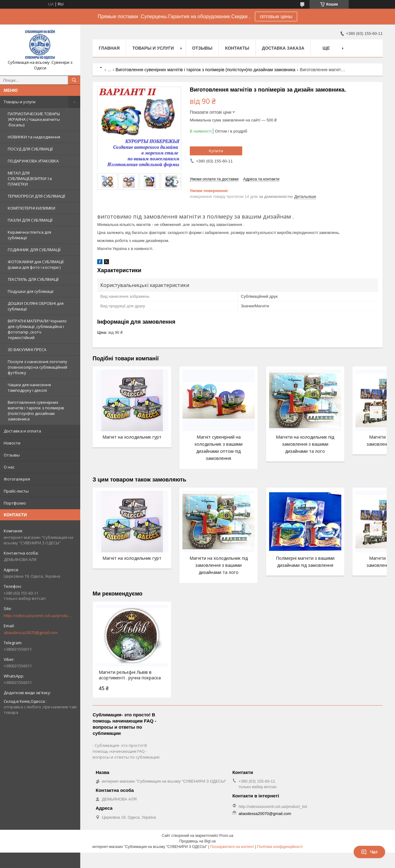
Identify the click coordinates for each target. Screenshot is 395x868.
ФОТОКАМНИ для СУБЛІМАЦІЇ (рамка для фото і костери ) (36, 264)
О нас (9, 467)
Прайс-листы (16, 491)
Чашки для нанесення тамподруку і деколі (29, 387)
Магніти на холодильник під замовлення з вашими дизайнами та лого (275, 444)
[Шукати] (74, 80)
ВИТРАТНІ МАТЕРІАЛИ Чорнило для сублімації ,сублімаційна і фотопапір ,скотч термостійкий (37, 329)
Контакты (237, 48)
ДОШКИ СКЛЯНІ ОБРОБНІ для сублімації (36, 306)
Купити (216, 151)
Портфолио (15, 503)
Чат (369, 852)
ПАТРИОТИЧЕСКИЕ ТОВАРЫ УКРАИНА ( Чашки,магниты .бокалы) (34, 119)
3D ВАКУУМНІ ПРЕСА (27, 350)
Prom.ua (226, 841)
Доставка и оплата (22, 431)
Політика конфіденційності (280, 852)
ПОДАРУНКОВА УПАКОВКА (33, 161)
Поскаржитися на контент (232, 852)
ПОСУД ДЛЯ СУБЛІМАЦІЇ (30, 149)
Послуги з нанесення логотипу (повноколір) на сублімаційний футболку (37, 367)
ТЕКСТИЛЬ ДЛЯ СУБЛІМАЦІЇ (33, 279)
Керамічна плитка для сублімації (29, 235)
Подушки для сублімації (31, 291)
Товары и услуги (20, 102)
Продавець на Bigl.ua (197, 847)
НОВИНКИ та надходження (34, 137)
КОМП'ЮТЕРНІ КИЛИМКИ (31, 208)
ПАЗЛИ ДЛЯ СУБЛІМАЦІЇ (30, 220)
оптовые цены (276, 16)
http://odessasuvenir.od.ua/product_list (38, 616)
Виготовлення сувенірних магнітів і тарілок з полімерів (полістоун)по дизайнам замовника (36, 411)
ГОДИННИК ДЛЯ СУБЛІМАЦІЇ (34, 250)
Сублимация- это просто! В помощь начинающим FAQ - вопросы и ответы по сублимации (126, 757)
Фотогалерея (17, 479)
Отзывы (12, 455)
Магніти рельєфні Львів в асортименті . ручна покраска (125, 678)
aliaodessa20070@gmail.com (31, 633)
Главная (109, 48)
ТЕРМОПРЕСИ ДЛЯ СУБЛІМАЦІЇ (36, 196)
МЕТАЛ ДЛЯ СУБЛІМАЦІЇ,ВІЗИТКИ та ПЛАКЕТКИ (30, 178)
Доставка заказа (283, 48)
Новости (12, 443)
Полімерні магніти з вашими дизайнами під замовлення (275, 565)
